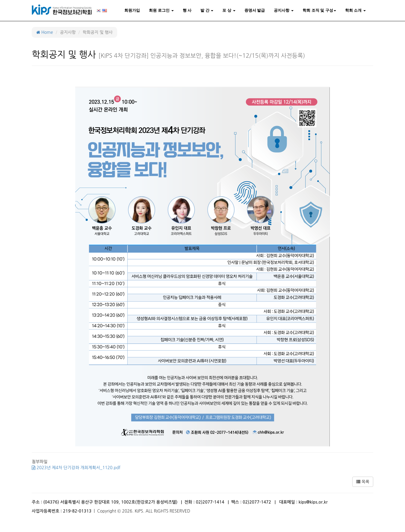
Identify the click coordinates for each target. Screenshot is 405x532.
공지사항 (284, 10)
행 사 (187, 10)
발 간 (207, 10)
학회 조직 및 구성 (319, 10)
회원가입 (132, 10)
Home (45, 32)
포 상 (229, 10)
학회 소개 (355, 10)
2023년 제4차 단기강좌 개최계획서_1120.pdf (76, 468)
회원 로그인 (161, 10)
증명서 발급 (255, 10)
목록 (363, 482)
